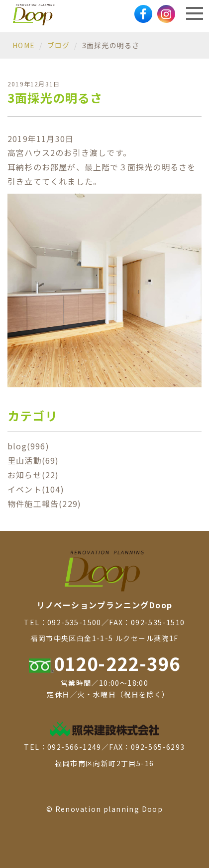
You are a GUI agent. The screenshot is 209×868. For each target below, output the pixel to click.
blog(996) (28, 446)
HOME (24, 45)
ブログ (59, 45)
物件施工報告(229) (44, 504)
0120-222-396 (105, 663)
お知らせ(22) (33, 475)
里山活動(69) (33, 460)
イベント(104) (36, 489)
